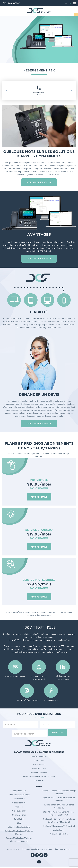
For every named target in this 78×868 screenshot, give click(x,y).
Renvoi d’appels (39, 764)
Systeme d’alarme (19, 815)
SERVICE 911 (19, 819)
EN (66, 3)
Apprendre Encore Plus (39, 182)
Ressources (39, 780)
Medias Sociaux (59, 830)
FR (70, 3)
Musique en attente (39, 772)
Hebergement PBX (19, 791)
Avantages (19, 807)
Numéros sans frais (39, 756)
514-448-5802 (13, 3)
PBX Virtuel (39, 760)
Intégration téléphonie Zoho (19, 827)
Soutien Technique (19, 803)
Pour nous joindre (19, 811)
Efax (19, 823)
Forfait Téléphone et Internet (19, 795)
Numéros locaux (39, 768)
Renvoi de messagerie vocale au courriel (39, 776)
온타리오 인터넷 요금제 (59, 834)
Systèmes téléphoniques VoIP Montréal (59, 826)
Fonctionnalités (19, 799)
